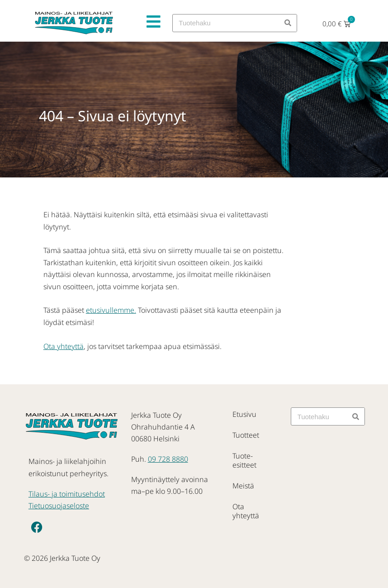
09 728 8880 (168, 459)
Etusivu (244, 414)
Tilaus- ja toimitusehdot (67, 494)
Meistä (243, 486)
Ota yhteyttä (64, 346)
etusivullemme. (111, 310)
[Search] (288, 23)
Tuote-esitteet (244, 460)
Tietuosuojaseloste (59, 506)
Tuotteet (246, 435)
